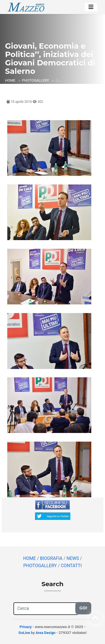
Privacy (26, 627)
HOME (10, 80)
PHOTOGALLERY (35, 80)
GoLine (24, 633)
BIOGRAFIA (52, 558)
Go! (83, 608)
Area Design (46, 633)
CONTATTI (71, 566)
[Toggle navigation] (91, 7)
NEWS (73, 558)
